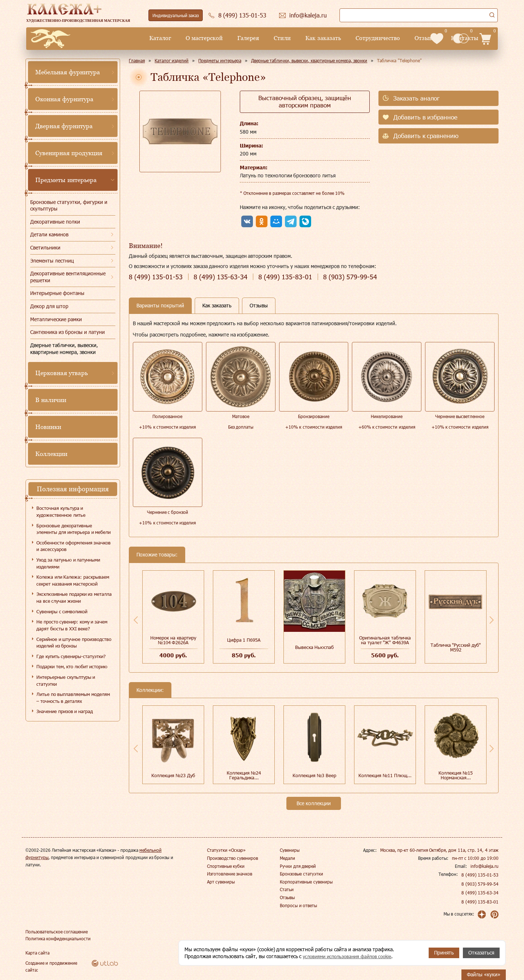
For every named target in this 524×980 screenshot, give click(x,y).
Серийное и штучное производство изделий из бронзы (74, 643)
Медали (287, 858)
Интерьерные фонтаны (57, 293)
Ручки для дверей (298, 866)
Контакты (405, 38)
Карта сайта (37, 952)
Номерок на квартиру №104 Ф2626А (173, 640)
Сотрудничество (318, 38)
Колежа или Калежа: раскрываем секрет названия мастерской (73, 580)
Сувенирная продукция (69, 153)
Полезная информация (73, 489)
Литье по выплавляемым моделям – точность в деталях (73, 698)
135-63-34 (221, 277)
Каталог (100, 38)
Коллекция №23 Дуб (173, 775)
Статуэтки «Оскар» (226, 850)
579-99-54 (350, 277)
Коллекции (51, 454)
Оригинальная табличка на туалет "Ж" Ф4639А (385, 640)
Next (492, 620)
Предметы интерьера (66, 180)
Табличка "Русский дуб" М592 (456, 647)
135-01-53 (156, 277)
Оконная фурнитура (64, 99)
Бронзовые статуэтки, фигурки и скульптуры (69, 205)
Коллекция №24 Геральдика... (244, 775)
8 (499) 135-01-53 (480, 875)
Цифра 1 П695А (244, 640)
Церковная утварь (61, 373)
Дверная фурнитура (64, 126)
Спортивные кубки (226, 866)
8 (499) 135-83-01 (480, 902)
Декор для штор (49, 306)
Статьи (287, 889)
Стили (223, 38)
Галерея (188, 38)
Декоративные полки (55, 222)
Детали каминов (49, 234)
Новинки (48, 427)
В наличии (51, 400)
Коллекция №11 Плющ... (385, 775)
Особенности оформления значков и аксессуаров (74, 546)
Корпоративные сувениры (306, 882)
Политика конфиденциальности (58, 938)
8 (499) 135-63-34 (480, 893)
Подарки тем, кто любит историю (72, 666)
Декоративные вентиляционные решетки (68, 277)
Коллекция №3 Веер (314, 775)
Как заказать (263, 38)
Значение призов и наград (65, 711)
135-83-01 (285, 277)
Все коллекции (314, 803)
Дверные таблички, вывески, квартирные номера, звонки (64, 349)
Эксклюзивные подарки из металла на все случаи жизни (74, 597)
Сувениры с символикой (62, 611)
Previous (136, 620)
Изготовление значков (230, 874)
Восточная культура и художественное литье (61, 511)
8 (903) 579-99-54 (480, 884)
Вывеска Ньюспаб (315, 647)
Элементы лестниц (52, 261)
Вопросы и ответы (298, 905)
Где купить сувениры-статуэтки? (71, 656)
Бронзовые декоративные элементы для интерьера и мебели (74, 529)
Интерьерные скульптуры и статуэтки (66, 680)
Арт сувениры (221, 882)
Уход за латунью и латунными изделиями (68, 563)
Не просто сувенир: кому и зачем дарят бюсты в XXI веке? (72, 625)
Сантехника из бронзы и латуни (68, 332)
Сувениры (290, 850)
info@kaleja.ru (485, 866)
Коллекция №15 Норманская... (456, 775)
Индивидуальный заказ (176, 15)
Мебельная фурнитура (68, 72)
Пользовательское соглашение (57, 931)
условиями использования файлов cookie (351, 956)
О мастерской (144, 38)
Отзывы (366, 38)
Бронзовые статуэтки (301, 874)
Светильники (45, 247)
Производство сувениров (233, 858)
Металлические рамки (56, 319)
